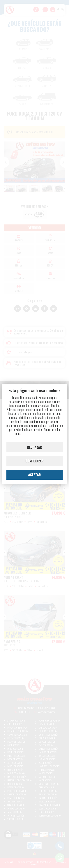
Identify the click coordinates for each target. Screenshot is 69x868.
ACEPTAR (34, 475)
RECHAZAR (34, 447)
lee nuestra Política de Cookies (37, 434)
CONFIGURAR (34, 461)
